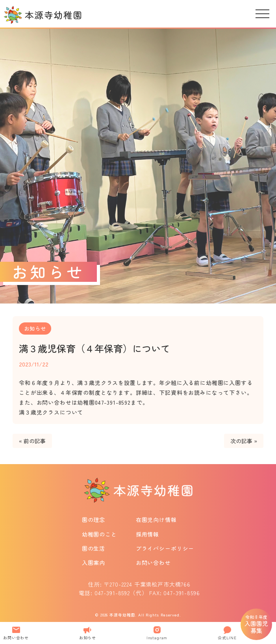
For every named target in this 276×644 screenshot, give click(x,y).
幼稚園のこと (99, 534)
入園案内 (94, 563)
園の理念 (94, 520)
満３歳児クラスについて (51, 412)
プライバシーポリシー (165, 548)
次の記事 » (244, 441)
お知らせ (35, 328)
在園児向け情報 (156, 520)
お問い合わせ (153, 563)
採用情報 (147, 534)
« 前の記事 (32, 441)
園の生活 (94, 548)
